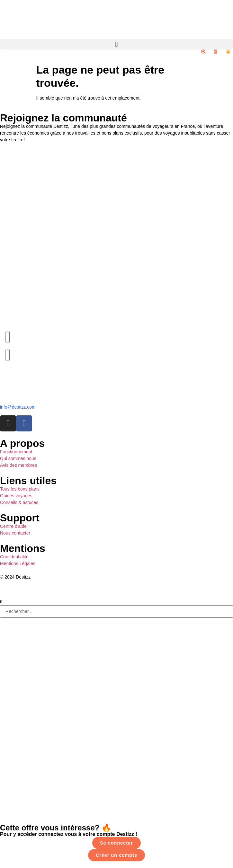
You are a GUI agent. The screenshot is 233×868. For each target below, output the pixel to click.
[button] (116, 44)
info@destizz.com (18, 407)
